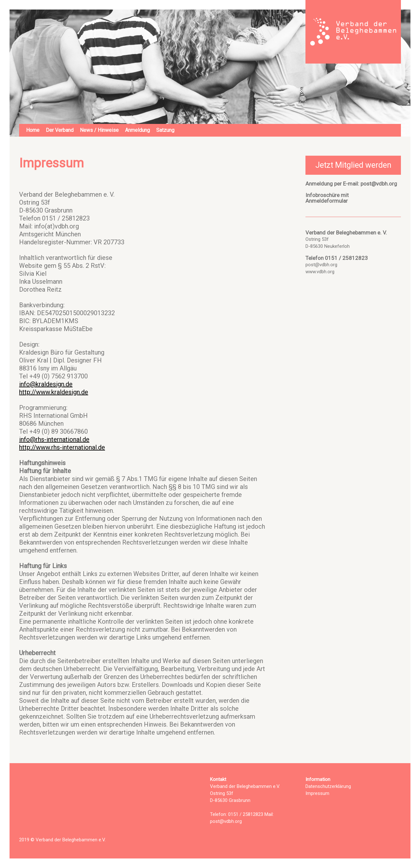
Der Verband (60, 130)
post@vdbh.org (379, 184)
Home (33, 130)
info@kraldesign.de (46, 384)
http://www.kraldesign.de (54, 392)
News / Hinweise (99, 130)
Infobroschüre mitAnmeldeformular (327, 198)
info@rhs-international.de (54, 439)
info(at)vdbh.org (56, 226)
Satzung (165, 130)
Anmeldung (137, 130)
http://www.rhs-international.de (62, 447)
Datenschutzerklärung (328, 786)
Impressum (317, 793)
